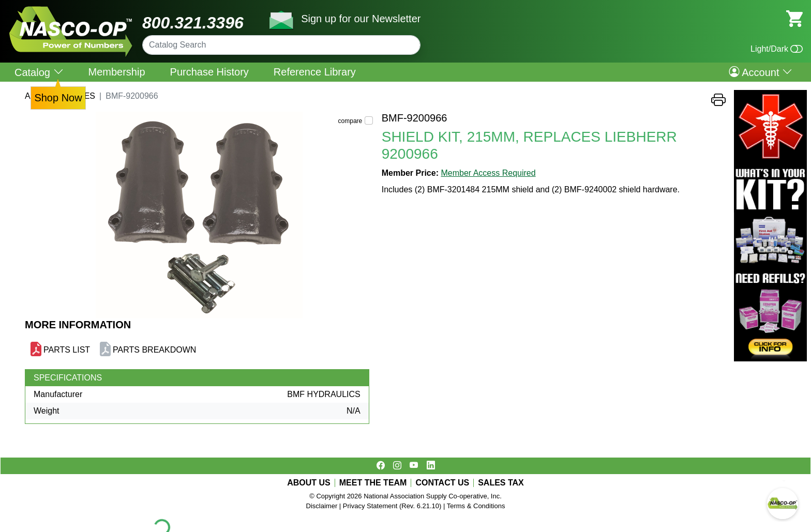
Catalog (39, 72)
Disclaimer (322, 506)
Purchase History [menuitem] (209, 72)
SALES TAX (501, 483)
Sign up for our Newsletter (361, 19)
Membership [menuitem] (117, 72)
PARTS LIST (67, 350)
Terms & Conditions (476, 506)
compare (350, 121)
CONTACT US (442, 483)
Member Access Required (488, 173)
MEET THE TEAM (373, 483)
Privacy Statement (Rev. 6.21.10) (392, 506)
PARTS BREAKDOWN (154, 350)
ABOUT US (309, 483)
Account (761, 72)
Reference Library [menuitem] (315, 72)
